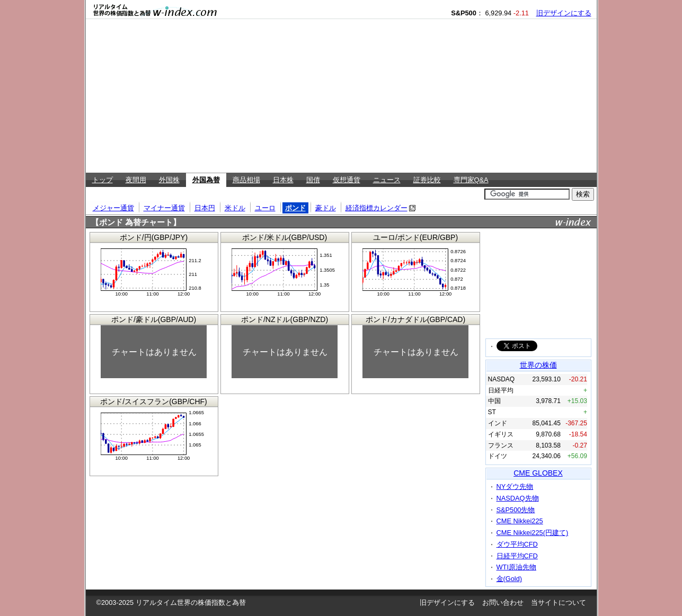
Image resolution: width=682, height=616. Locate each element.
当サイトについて (559, 602)
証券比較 (427, 180)
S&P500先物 (516, 510)
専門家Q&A (471, 180)
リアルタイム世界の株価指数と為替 (191, 602)
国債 (313, 180)
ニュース (387, 180)
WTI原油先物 (516, 567)
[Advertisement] (341, 96)
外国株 (169, 180)
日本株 (283, 180)
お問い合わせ (503, 602)
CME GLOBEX (538, 473)
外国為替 (206, 180)
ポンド (295, 208)
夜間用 (136, 180)
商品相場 (246, 180)
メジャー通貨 (113, 208)
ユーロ (265, 208)
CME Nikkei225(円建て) (533, 533)
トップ (103, 180)
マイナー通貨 (164, 208)
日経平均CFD (517, 556)
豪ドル (326, 208)
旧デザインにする (564, 13)
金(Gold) (510, 579)
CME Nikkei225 (520, 521)
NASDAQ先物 (518, 498)
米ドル (235, 208)
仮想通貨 (347, 180)
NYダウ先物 (515, 486)
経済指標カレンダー (377, 208)
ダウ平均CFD (517, 544)
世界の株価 (538, 365)
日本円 (205, 208)
